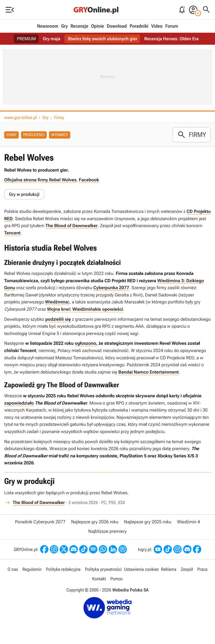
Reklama (169, 569)
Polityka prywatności (103, 569)
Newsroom (48, 26)
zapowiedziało (19, 403)
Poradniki (139, 26)
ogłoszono (85, 343)
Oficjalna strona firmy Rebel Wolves (40, 180)
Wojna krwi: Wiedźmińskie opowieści (85, 309)
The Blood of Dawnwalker (71, 226)
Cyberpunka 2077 (111, 288)
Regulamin (32, 569)
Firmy (59, 117)
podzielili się (58, 319)
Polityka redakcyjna (63, 569)
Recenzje (80, 26)
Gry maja (52, 39)
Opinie (97, 26)
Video (157, 26)
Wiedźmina (57, 302)
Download (117, 26)
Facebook (89, 180)
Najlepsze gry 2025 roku (148, 522)
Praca (202, 569)
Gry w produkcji (24, 194)
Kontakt (99, 579)
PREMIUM (27, 39)
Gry (64, 26)
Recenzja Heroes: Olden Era (171, 39)
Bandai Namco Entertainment (149, 372)
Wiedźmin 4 (188, 522)
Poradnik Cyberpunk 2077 (40, 522)
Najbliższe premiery (107, 531)
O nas (13, 569)
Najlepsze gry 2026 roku (95, 522)
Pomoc (116, 579)
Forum (171, 26)
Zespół (187, 569)
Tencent (12, 233)
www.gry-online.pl (21, 117)
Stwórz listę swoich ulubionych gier (102, 39)
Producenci (34, 135)
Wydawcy (59, 135)
